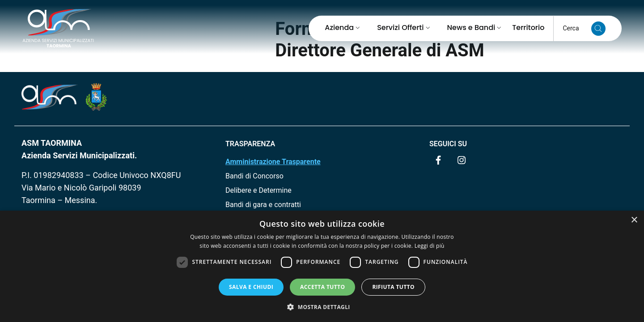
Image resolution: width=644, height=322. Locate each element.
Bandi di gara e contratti (263, 205)
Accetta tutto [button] (322, 287)
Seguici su (448, 144)
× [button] (634, 220)
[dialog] (322, 266)
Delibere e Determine (258, 190)
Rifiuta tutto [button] (393, 287)
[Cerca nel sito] (598, 29)
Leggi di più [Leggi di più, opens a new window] (430, 246)
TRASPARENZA (250, 144)
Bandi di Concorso (254, 176)
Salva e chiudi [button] (251, 287)
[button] (322, 307)
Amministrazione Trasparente (273, 162)
